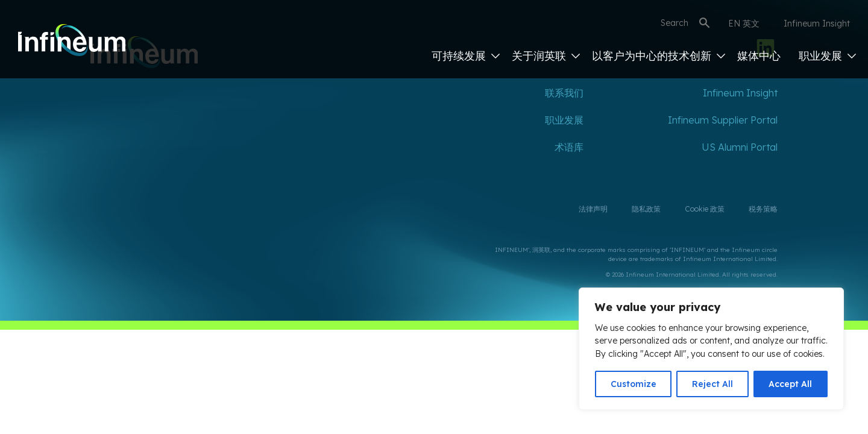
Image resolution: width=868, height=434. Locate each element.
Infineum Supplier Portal (723, 120)
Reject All (712, 384)
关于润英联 (546, 56)
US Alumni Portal (740, 147)
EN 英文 (744, 24)
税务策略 (763, 209)
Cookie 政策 (705, 209)
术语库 (569, 147)
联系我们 (564, 93)
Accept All (790, 384)
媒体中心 (759, 56)
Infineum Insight (817, 24)
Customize (634, 384)
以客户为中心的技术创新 (659, 56)
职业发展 (827, 56)
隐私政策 (646, 209)
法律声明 (593, 209)
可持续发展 (466, 56)
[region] (711, 349)
